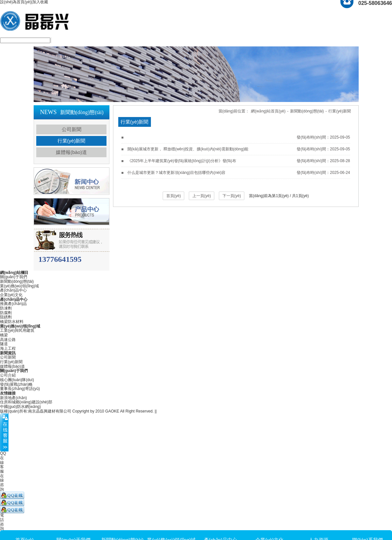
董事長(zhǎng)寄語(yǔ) (20, 389)
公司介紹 (8, 375)
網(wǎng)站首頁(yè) (268, 111)
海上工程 (8, 348)
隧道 (4, 344)
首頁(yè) (174, 196)
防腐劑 (6, 313)
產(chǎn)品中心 (13, 290)
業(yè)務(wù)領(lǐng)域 (19, 286)
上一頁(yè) (202, 196)
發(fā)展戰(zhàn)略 (16, 384)
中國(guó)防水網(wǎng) (20, 407)
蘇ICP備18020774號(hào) (180, 411)
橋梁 (4, 335)
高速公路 (8, 340)
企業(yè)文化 (11, 295)
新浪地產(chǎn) (13, 398)
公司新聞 (72, 129)
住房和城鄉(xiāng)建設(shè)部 (26, 402)
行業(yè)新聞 (72, 141)
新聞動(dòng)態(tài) (307, 111)
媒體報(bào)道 (71, 152)
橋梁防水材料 (12, 322)
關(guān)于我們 (14, 277)
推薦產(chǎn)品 (13, 304)
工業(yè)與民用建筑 (17, 330)
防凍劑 (6, 308)
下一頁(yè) (232, 196)
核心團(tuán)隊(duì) (17, 380)
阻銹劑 (6, 317)
